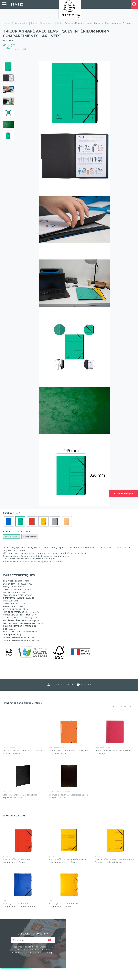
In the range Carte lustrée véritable (22, 703)
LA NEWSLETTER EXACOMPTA (33, 934)
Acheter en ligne (124, 493)
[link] (4, 4)
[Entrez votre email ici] (33, 940)
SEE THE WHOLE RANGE (124, 706)
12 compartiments (30, 537)
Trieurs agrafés (47, 23)
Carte (60, 23)
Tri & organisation (20, 23)
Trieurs (34, 23)
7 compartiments (11, 537)
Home (6, 23)
